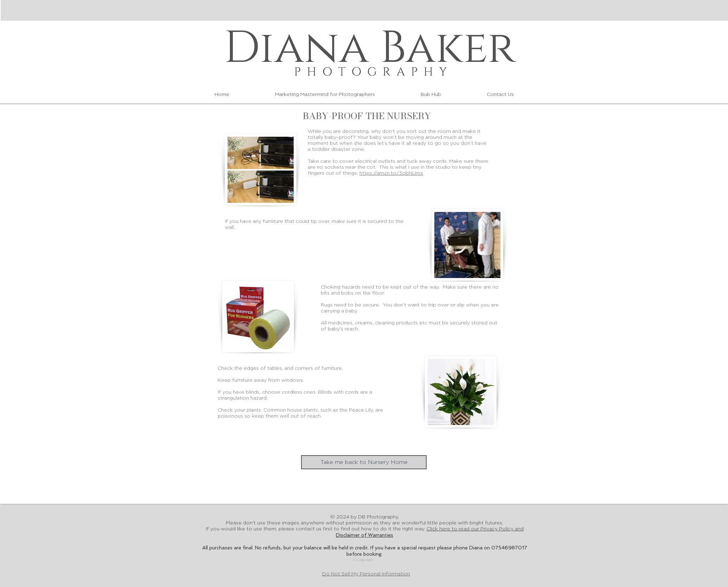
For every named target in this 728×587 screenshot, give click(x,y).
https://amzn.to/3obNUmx (391, 173)
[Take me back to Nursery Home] (364, 462)
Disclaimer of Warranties (365, 535)
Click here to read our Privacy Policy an (475, 529)
